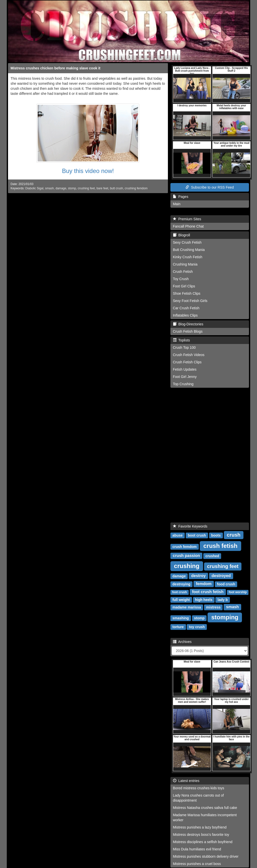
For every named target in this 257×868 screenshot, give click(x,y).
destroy (199, 576)
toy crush (197, 627)
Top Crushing (183, 384)
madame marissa (187, 607)
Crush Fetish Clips (187, 362)
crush (234, 535)
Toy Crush (181, 279)
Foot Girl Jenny (185, 377)
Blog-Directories (188, 324)
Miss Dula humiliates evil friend (197, 849)
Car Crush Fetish (186, 308)
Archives (182, 642)
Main (177, 204)
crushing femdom (136, 188)
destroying (181, 584)
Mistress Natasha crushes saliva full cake (205, 808)
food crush (226, 584)
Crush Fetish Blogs (188, 331)
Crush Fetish (183, 272)
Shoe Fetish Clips (187, 293)
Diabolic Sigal (34, 188)
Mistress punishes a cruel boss (197, 864)
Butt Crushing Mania (189, 250)
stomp (72, 188)
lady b (223, 600)
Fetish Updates (185, 369)
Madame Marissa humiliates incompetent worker (205, 817)
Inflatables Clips (185, 315)
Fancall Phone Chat (188, 226)
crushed (212, 556)
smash (49, 188)
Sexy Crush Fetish (187, 242)
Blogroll (181, 235)
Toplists (181, 340)
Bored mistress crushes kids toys (199, 788)
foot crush (180, 592)
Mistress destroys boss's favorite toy (201, 835)
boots (216, 535)
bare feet (102, 188)
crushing (187, 566)
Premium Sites (187, 219)
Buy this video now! (88, 171)
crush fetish (220, 546)
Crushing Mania (185, 264)
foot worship (238, 592)
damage (61, 188)
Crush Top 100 (184, 348)
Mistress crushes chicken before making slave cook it (55, 68)
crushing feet (86, 188)
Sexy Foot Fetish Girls (190, 301)
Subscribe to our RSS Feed (210, 187)
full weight (181, 600)
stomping (225, 617)
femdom (204, 584)
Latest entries (186, 781)
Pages (181, 197)
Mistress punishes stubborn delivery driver (206, 856)
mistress (213, 607)
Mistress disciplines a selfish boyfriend (203, 842)
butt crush (116, 188)
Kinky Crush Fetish (188, 257)
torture (178, 627)
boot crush (197, 535)
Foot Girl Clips (184, 286)
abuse (177, 535)
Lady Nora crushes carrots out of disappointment (198, 798)
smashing (181, 618)
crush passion (186, 556)
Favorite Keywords (190, 526)
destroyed (221, 576)
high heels (204, 600)
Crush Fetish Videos (189, 355)
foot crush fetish (208, 592)
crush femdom (184, 547)
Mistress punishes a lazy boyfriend (200, 827)
